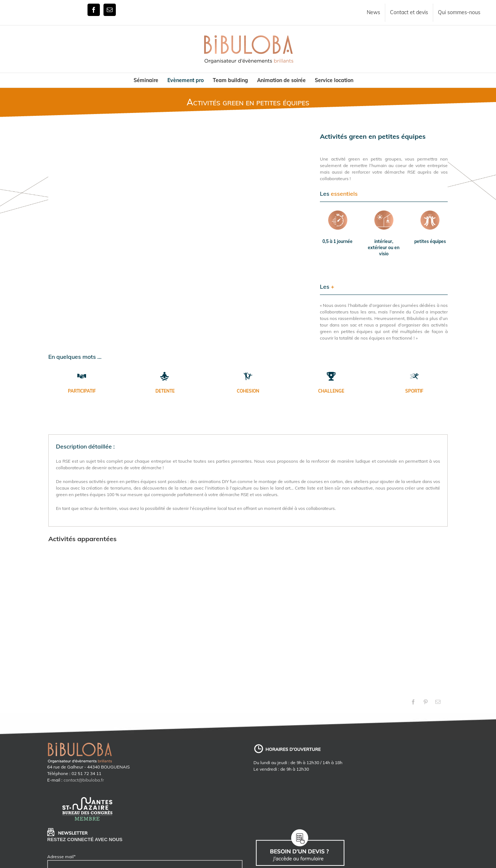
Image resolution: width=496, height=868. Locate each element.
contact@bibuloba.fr (84, 780)
